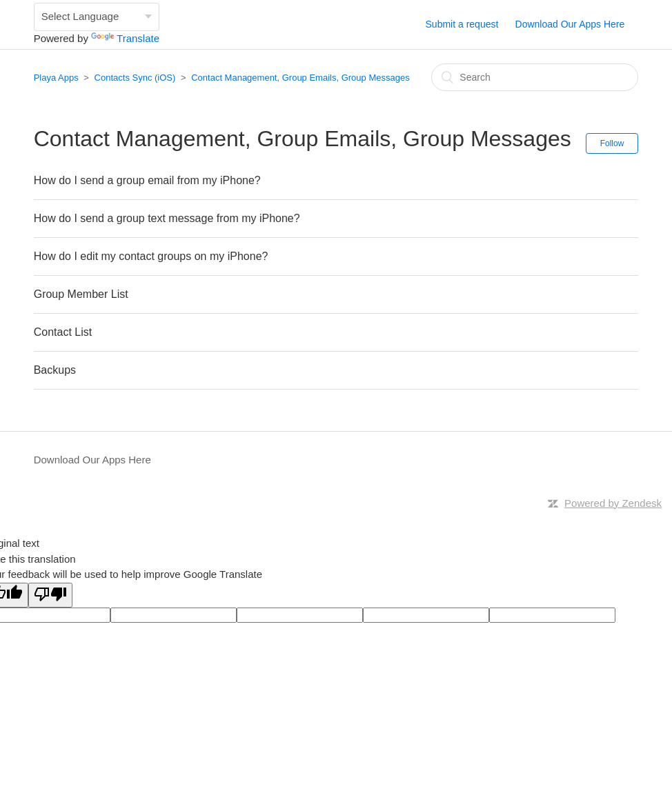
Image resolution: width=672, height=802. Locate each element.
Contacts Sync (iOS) (135, 78)
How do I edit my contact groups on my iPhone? (151, 256)
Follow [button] (612, 143)
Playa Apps (56, 78)
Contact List (63, 332)
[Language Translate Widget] (97, 17)
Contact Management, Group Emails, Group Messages (300, 78)
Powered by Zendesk (613, 503)
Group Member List (81, 294)
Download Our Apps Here (570, 24)
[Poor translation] (50, 595)
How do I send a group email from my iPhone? (147, 180)
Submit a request (462, 24)
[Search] (535, 77)
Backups (55, 370)
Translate (125, 38)
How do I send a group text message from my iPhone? (167, 218)
